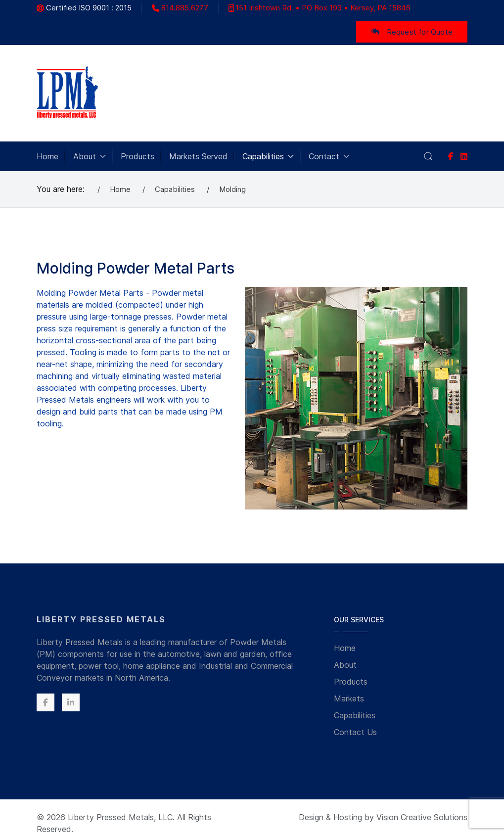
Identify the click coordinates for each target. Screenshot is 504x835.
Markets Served (198, 156)
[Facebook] (451, 156)
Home (47, 156)
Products (137, 156)
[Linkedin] (71, 702)
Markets (349, 698)
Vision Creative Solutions (422, 817)
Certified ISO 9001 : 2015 (84, 8)
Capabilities (355, 715)
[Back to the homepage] (68, 93)
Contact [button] (329, 156)
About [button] (90, 156)
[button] (428, 156)
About (345, 665)
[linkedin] (464, 156)
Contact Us (355, 732)
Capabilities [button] (268, 156)
